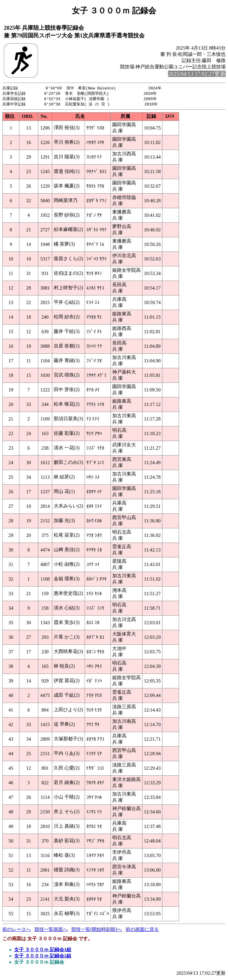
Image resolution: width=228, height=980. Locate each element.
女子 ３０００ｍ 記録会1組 (43, 951)
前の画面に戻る (142, 931)
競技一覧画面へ (51, 931)
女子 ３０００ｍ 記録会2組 (43, 957)
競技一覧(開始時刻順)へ (97, 931)
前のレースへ (17, 931)
